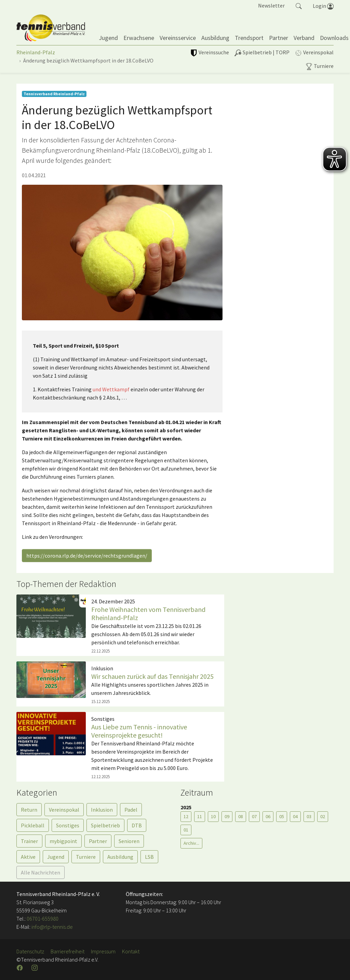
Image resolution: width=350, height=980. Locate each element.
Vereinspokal (64, 810)
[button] (299, 5)
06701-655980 (43, 919)
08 (241, 816)
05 (282, 816)
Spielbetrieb (105, 825)
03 (309, 816)
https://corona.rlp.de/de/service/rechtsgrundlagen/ (87, 556)
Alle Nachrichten (41, 872)
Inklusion (102, 810)
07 (254, 816)
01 (186, 830)
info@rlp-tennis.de (52, 927)
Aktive (28, 857)
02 (323, 816)
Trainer (29, 841)
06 (268, 816)
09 (227, 816)
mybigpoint (63, 841)
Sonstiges (68, 825)
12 (186, 816)
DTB (137, 825)
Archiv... (191, 843)
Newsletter (271, 5)
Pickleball (33, 825)
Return (29, 810)
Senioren (129, 841)
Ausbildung (120, 857)
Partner (98, 841)
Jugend (56, 857)
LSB (149, 857)
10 (213, 816)
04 (295, 816)
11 (200, 816)
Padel (131, 810)
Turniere (86, 857)
